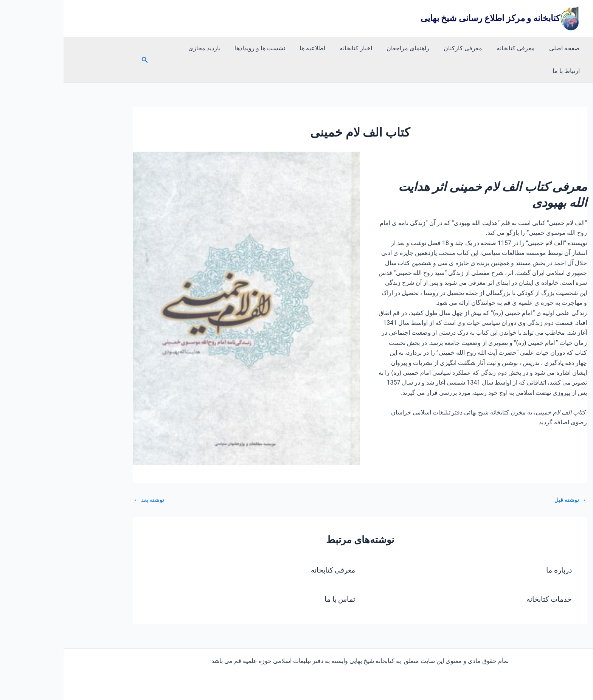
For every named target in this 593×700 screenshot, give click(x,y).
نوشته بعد (86, 477)
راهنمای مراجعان (352, 48)
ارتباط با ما (116, 48)
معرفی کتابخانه (456, 48)
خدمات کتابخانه (484, 576)
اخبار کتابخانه (303, 48)
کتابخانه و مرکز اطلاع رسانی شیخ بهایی (427, 18)
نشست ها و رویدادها (211, 48)
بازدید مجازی (158, 48)
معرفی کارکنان (405, 48)
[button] (85, 49)
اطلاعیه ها (261, 48)
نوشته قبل (506, 477)
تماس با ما (276, 576)
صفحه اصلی (502, 48)
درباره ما (494, 547)
